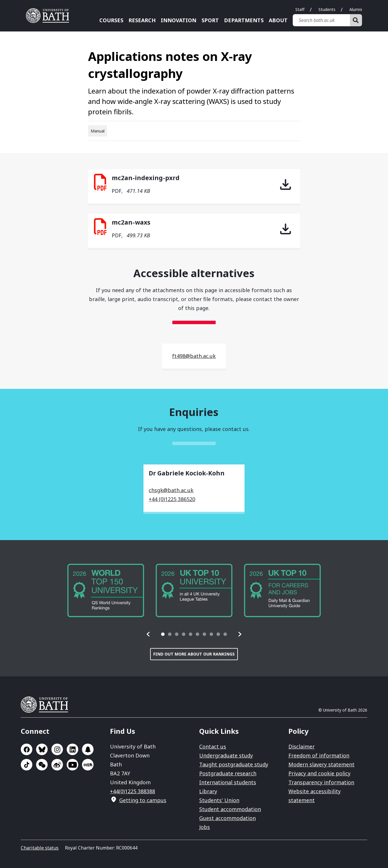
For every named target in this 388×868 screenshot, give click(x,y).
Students (327, 9)
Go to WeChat (42, 765)
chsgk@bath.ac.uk (171, 490)
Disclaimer (302, 746)
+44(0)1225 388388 (133, 791)
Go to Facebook (27, 749)
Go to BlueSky (42, 749)
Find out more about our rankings (194, 654)
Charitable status (40, 848)
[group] (106, 590)
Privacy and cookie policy (319, 773)
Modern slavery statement (321, 764)
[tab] (163, 634)
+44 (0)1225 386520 (172, 499)
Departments (244, 20)
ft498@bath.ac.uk (194, 356)
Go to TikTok (27, 765)
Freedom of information (319, 755)
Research (142, 20)
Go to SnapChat (88, 749)
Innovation (179, 20)
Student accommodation (230, 809)
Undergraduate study (226, 755)
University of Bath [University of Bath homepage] (50, 16)
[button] (148, 634)
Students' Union (219, 800)
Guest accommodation (227, 818)
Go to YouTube (72, 765)
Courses (111, 20)
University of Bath (47, 705)
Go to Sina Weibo (57, 765)
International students (228, 782)
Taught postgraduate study (234, 764)
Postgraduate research (228, 773)
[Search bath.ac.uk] (321, 20)
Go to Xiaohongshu (88, 765)
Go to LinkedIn (72, 749)
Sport (210, 20)
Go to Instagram (57, 749)
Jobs (205, 827)
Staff (300, 9)
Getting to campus (143, 800)
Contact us (213, 746)
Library (208, 791)
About (278, 20)
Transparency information (321, 782)
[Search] (356, 20)
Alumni (356, 9)
